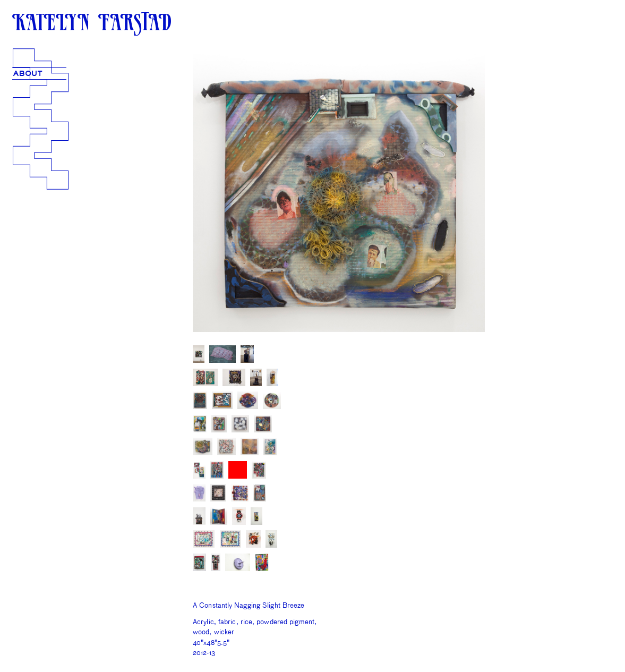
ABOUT (28, 74)
